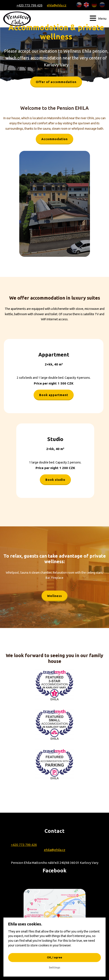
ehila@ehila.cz (57, 5)
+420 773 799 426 (29, 5)
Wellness (54, 596)
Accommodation (54, 139)
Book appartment (54, 395)
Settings (54, 967)
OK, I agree (54, 957)
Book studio (55, 480)
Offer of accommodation (56, 82)
